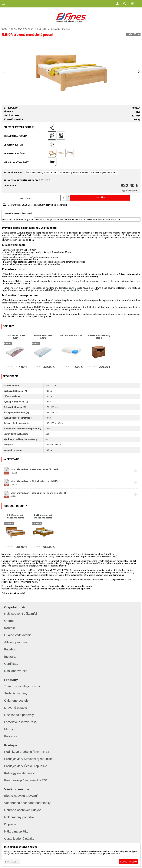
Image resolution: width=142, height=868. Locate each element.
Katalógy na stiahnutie (20, 773)
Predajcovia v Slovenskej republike (28, 759)
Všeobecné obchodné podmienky (27, 803)
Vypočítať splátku (130, 190)
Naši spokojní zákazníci (21, 614)
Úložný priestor (13, 145)
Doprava (10, 824)
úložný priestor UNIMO (13, 303)
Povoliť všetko (128, 862)
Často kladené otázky (19, 839)
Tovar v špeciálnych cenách (23, 686)
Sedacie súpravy (16, 693)
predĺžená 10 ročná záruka (49, 262)
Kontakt (9, 628)
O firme (9, 621)
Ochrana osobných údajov (22, 810)
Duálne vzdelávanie (18, 635)
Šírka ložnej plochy (15, 136)
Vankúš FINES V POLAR (71, 336)
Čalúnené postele (16, 700)
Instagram (11, 656)
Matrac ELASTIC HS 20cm (15, 337)
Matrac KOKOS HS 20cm (43, 337)
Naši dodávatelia (16, 671)
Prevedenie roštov (14, 154)
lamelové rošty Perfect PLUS (71, 281)
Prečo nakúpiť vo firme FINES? (26, 780)
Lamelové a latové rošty (21, 722)
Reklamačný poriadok (19, 817)
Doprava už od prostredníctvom (37, 205)
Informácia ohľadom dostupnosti (18, 213)
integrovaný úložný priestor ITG (46, 303)
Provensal (11, 736)
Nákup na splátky (16, 831)
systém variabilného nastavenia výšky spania (23, 238)
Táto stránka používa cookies (20, 847)
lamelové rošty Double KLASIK (75, 288)
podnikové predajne (28, 556)
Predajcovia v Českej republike (26, 766)
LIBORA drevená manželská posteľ (15, 517)
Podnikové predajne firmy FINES (27, 752)
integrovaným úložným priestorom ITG (79, 290)
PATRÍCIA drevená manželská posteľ (43, 517)
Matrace (10, 729)
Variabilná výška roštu (17, 162)
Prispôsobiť (12, 862)
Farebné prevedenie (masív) (19, 127)
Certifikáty (11, 664)
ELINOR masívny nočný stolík (99, 337)
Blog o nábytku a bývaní (21, 796)
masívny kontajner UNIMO (75, 307)
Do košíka (100, 198)
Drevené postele (16, 708)
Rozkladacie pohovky (19, 715)
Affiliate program (16, 642)
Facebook (11, 649)
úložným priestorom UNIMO (39, 290)
